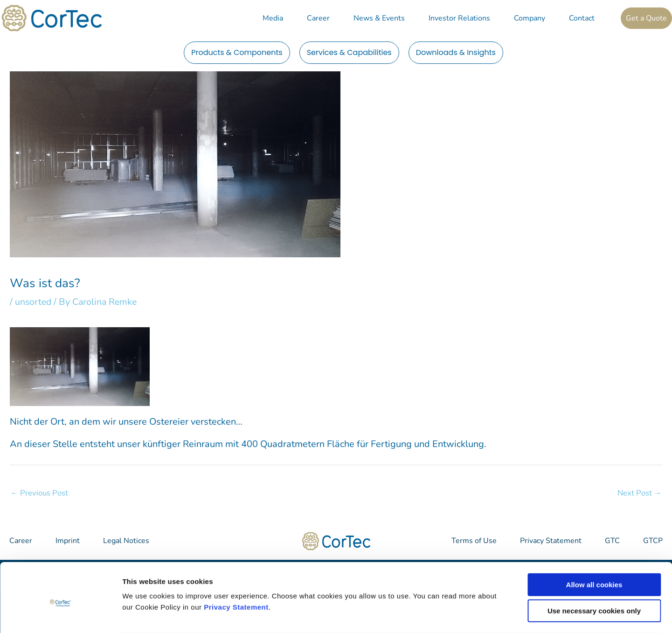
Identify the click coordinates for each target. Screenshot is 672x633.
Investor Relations (459, 18)
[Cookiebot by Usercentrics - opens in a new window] (60, 615)
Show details (489, 615)
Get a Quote (646, 18)
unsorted (34, 302)
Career (318, 18)
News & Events (379, 18)
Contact (582, 18)
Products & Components (237, 52)
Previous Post (40, 493)
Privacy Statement (236, 570)
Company (530, 18)
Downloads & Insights (456, 52)
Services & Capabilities (349, 52)
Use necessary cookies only (594, 574)
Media (273, 18)
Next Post (639, 493)
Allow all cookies (594, 547)
